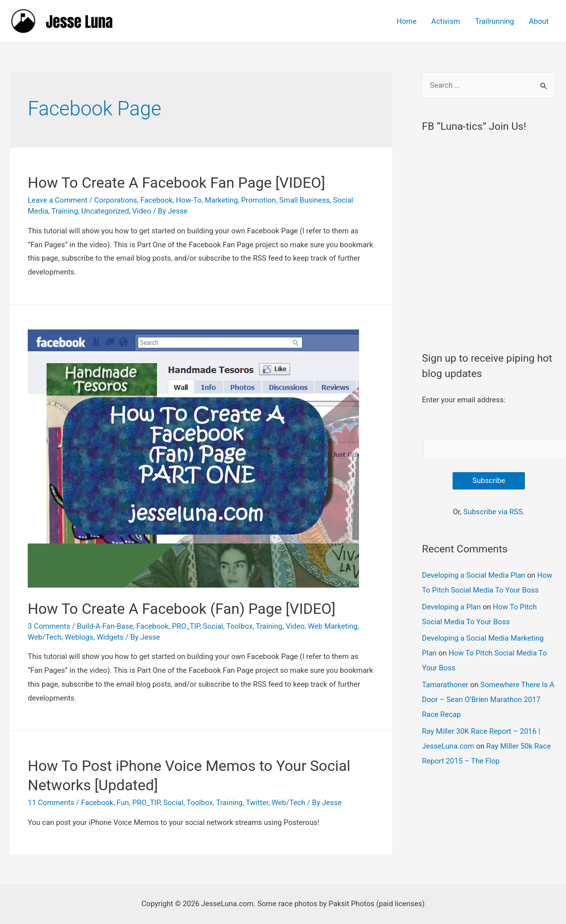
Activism (446, 21)
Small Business (305, 200)
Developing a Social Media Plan (473, 575)
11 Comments (51, 803)
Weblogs (79, 637)
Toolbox (239, 626)
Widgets (110, 637)
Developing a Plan (451, 607)
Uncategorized (105, 211)
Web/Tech (45, 637)
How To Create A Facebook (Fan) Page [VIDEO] (181, 609)
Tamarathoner (445, 685)
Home (407, 21)
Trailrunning (494, 21)
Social (213, 626)
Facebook (156, 200)
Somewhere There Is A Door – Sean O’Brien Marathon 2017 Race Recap (488, 700)
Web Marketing (333, 626)
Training (65, 211)
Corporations (115, 200)
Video (142, 211)
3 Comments (49, 626)
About (539, 21)
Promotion (258, 200)
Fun (123, 803)
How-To (188, 200)
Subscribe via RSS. (494, 512)
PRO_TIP (186, 626)
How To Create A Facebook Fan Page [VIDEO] (177, 183)
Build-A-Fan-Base (105, 626)
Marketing (221, 200)
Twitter (257, 803)
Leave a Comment (58, 200)
